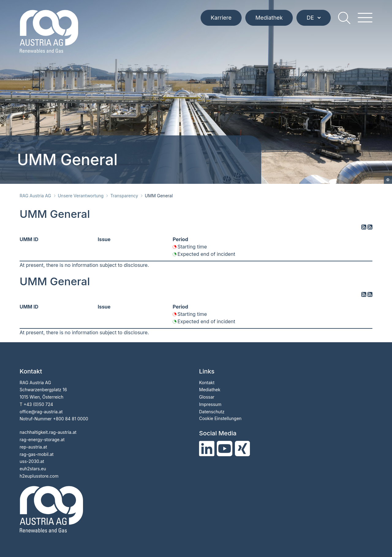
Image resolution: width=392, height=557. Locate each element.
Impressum (210, 404)
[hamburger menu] (365, 18)
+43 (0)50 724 (38, 404)
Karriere (221, 18)
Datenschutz (212, 412)
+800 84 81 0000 (71, 419)
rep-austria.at (33, 447)
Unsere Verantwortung (81, 196)
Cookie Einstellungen (220, 418)
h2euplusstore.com (39, 476)
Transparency (124, 196)
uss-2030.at (32, 461)
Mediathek (269, 18)
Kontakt (207, 383)
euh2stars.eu (33, 469)
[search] (344, 18)
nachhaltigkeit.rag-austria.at (48, 432)
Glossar (207, 397)
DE (314, 18)
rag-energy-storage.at (42, 440)
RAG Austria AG (35, 196)
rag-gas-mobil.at (37, 454)
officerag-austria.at (41, 412)
